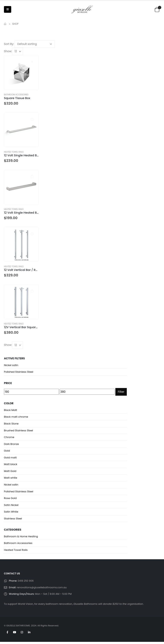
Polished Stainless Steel (19, 493)
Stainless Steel (13, 520)
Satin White (11, 513)
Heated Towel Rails (14, 152)
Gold (7, 451)
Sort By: (9, 44)
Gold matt (10, 458)
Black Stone (11, 424)
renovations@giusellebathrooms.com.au (42, 589)
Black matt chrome (16, 417)
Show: (8, 51)
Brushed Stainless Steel (19, 431)
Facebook (7, 634)
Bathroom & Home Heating (21, 538)
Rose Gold (10, 500)
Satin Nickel (11, 506)
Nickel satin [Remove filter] (11, 365)
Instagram (22, 634)
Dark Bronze (11, 445)
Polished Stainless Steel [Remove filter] (19, 372)
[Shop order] (35, 44)
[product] (21, 72)
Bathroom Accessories (16, 95)
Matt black (11, 465)
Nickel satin (11, 486)
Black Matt (11, 410)
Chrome (9, 438)
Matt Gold (10, 472)
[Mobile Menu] (8, 9)
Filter (121, 392)
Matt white (11, 479)
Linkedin (29, 634)
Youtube (15, 634)
